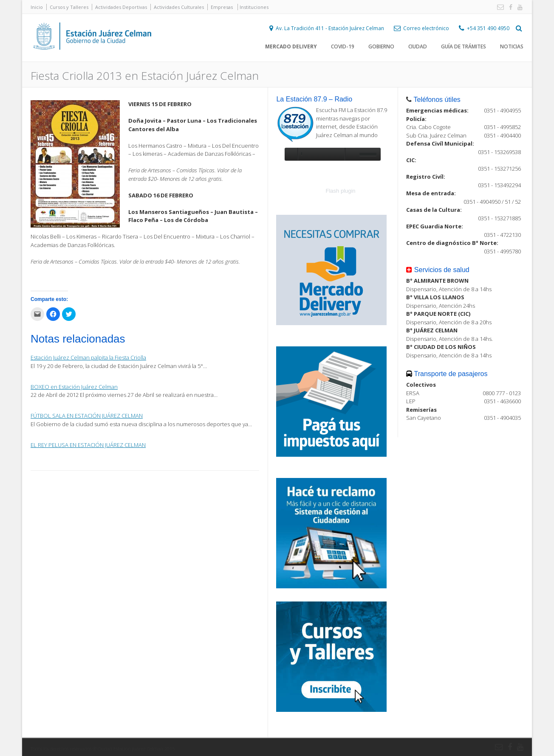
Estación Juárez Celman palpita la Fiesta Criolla (88, 357)
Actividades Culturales (179, 7)
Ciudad (418, 46)
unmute (351, 154)
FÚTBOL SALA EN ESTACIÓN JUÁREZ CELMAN (87, 416)
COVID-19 (343, 46)
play (291, 154)
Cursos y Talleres (69, 7)
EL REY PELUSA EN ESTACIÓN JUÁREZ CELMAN (88, 445)
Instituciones (254, 7)
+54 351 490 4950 (488, 28)
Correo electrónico (426, 28)
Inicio (37, 7)
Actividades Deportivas (121, 7)
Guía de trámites (464, 46)
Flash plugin (341, 191)
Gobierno (381, 46)
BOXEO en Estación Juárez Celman (74, 387)
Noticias (512, 46)
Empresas (222, 7)
